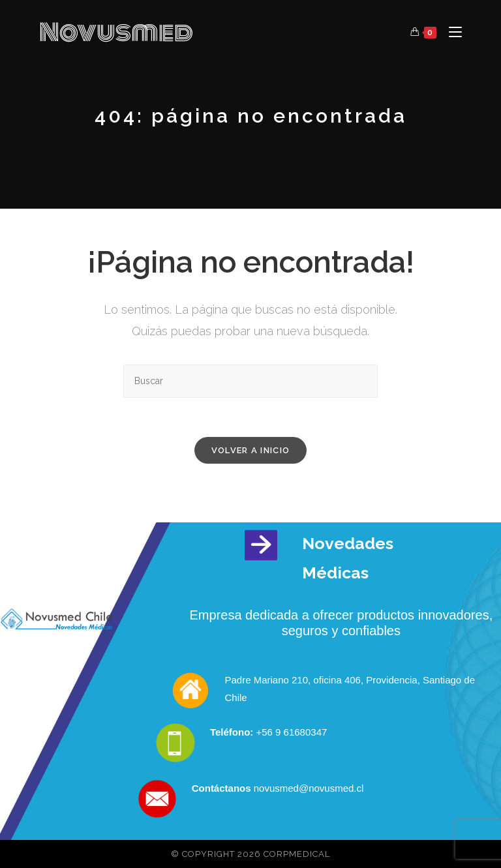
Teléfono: (233, 732)
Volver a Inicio (251, 450)
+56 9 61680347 (291, 732)
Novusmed (116, 33)
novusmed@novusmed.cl (308, 788)
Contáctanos (221, 788)
